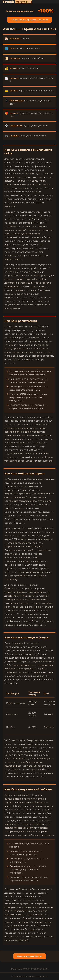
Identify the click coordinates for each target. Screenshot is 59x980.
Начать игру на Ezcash (30, 956)
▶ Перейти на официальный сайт (29, 20)
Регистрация (23, 2)
